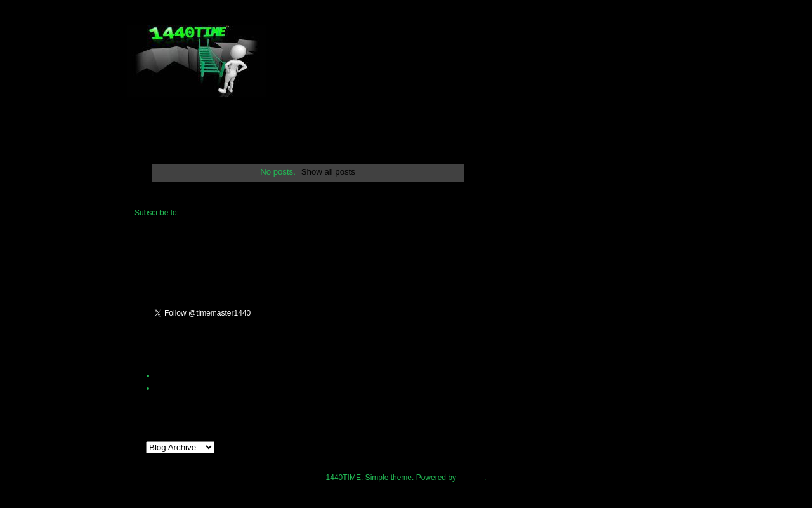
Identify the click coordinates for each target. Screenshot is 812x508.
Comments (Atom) (212, 213)
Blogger (471, 478)
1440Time (172, 388)
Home (308, 195)
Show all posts (328, 172)
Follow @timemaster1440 (313, 317)
